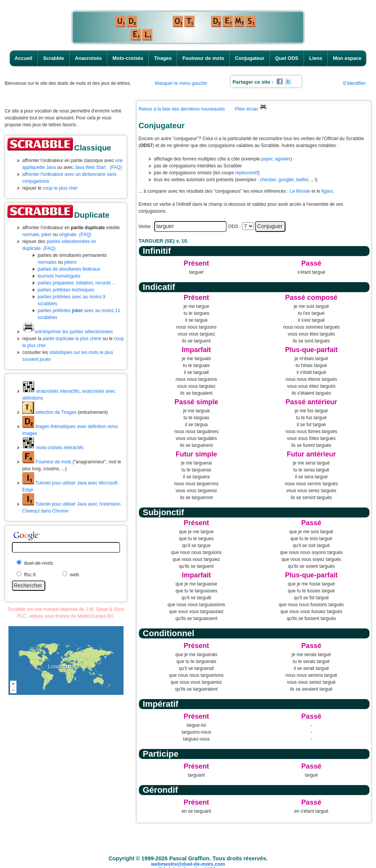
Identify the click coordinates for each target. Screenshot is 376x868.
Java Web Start (90, 167)
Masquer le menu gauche (181, 83)
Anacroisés (88, 58)
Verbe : (146, 227)
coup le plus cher (60, 188)
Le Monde (300, 191)
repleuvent (246, 173)
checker (268, 180)
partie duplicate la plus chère (72, 339)
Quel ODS (287, 58)
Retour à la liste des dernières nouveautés (182, 109)
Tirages (163, 58)
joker (46, 235)
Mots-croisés (128, 58)
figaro (327, 191)
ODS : (235, 227)
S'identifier (354, 83)
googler (286, 180)
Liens (316, 58)
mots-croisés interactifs (53, 448)
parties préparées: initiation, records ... (77, 283)
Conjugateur (250, 58)
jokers (70, 262)
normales (47, 262)
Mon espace (347, 58)
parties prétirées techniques (66, 290)
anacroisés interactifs (51, 391)
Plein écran (251, 109)
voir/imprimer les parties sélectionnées (68, 332)
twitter (302, 180)
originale (68, 235)
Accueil (23, 58)
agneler (283, 159)
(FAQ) (116, 167)
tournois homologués (59, 276)
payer (267, 159)
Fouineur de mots (203, 58)
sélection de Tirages (49, 412)
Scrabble (54, 58)
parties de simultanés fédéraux (69, 269)
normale (31, 235)
